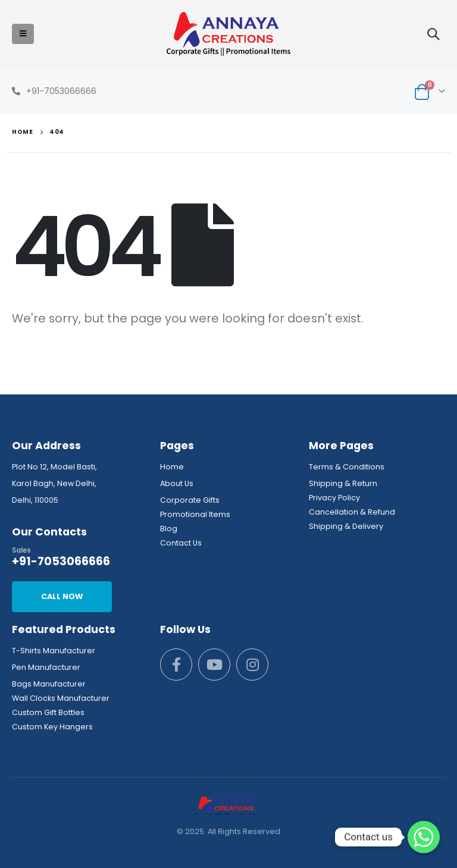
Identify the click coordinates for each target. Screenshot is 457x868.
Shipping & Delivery (346, 526)
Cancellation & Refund (352, 512)
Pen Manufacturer (46, 667)
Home (172, 467)
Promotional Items (195, 514)
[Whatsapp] (424, 837)
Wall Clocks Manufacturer (61, 698)
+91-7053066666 (61, 91)
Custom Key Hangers (52, 727)
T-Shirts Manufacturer (54, 651)
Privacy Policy (334, 498)
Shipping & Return (343, 483)
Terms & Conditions (347, 467)
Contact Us (181, 543)
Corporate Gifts (190, 500)
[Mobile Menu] (23, 34)
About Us (177, 483)
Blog (169, 529)
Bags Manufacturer (49, 684)
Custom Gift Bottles (48, 712)
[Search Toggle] (433, 34)
